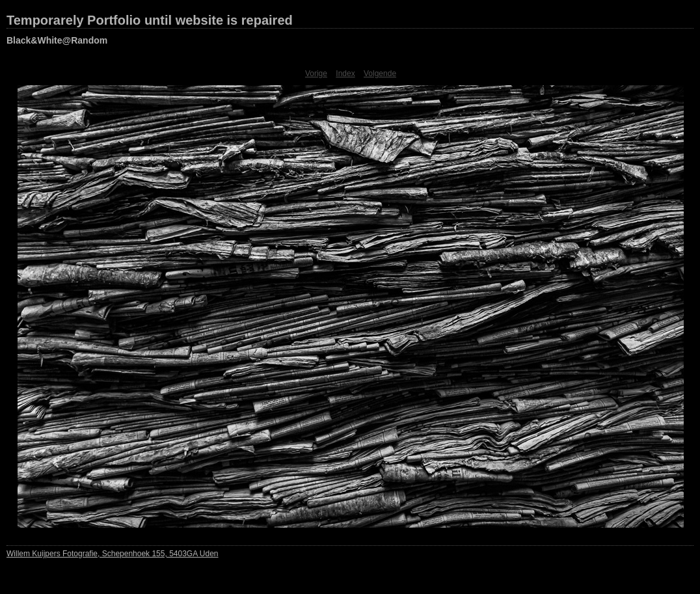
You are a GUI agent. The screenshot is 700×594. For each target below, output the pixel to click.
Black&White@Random (57, 40)
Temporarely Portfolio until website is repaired (150, 20)
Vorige (316, 74)
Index (345, 74)
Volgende (380, 74)
